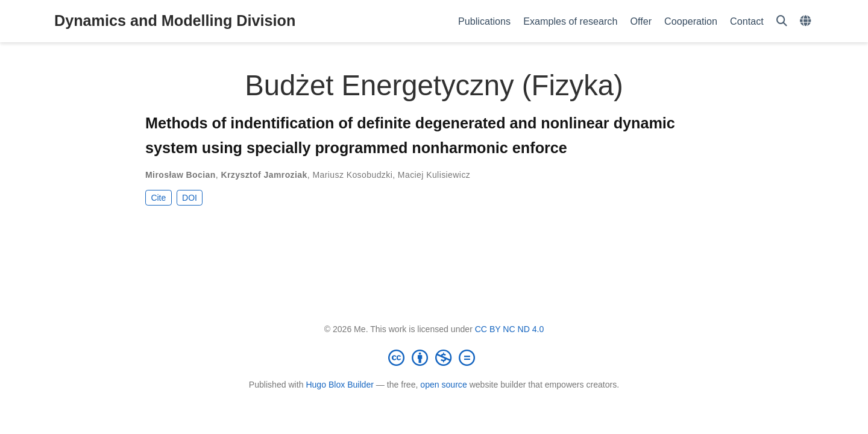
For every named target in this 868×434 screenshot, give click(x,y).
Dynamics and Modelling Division (175, 20)
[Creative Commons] (434, 357)
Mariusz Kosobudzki (352, 175)
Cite (158, 198)
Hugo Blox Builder (340, 385)
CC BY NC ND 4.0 (510, 329)
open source (443, 385)
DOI (190, 198)
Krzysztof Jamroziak (264, 175)
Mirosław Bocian (181, 175)
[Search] (782, 21)
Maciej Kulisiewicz (434, 175)
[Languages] (807, 21)
